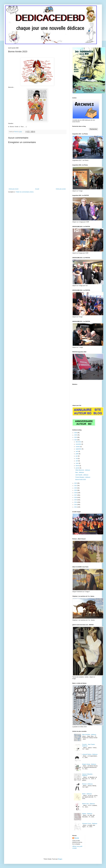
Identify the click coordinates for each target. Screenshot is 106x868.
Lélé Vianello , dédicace (82, 475)
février (78, 466)
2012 (76, 507)
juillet (77, 454)
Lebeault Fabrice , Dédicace (90, 754)
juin (77, 456)
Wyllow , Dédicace (87, 814)
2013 (76, 505)
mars (77, 463)
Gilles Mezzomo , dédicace (83, 470)
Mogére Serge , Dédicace (89, 764)
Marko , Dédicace (87, 794)
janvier (78, 468)
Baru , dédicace (80, 472)
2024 (76, 437)
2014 (76, 502)
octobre (78, 447)
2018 (76, 493)
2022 (76, 483)
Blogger (60, 859)
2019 (76, 490)
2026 (76, 433)
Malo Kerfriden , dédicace (89, 735)
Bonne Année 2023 (81, 480)
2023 (76, 440)
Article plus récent (14, 189)
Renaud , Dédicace (87, 784)
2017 (76, 495)
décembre (79, 442)
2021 (76, 486)
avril (77, 461)
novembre (79, 444)
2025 (76, 435)
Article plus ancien (61, 189)
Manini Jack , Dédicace (89, 804)
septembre (79, 449)
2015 (76, 500)
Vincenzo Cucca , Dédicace (90, 824)
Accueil (37, 189)
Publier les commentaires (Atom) (25, 192)
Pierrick (77, 838)
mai (77, 459)
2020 (76, 488)
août (77, 451)
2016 (76, 497)
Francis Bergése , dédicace (83, 477)
